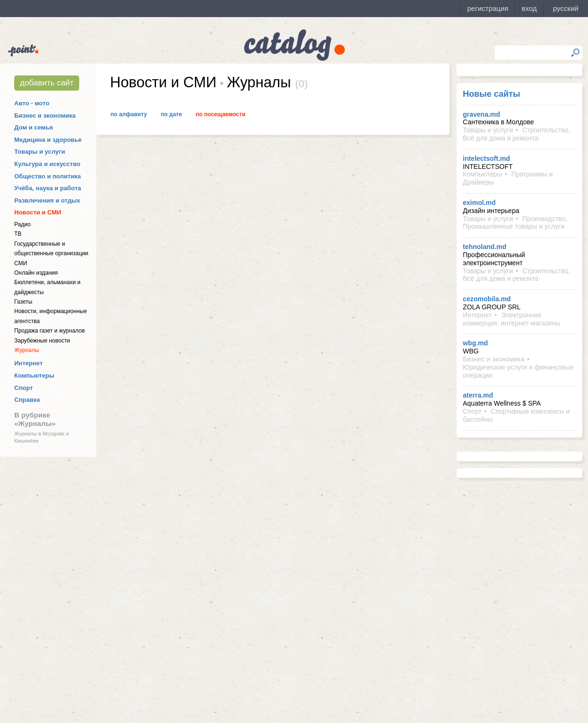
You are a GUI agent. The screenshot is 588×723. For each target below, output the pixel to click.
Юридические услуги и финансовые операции (518, 371)
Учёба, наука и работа (48, 188)
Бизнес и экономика (45, 116)
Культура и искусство (47, 164)
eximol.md (479, 203)
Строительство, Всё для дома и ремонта (517, 134)
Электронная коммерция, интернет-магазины (511, 319)
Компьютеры (34, 375)
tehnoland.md (485, 247)
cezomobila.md (487, 299)
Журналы (27, 350)
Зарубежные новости (42, 341)
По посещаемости (221, 114)
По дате (171, 114)
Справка (27, 400)
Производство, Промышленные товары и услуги (515, 223)
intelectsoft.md (487, 158)
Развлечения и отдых (47, 200)
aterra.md (478, 395)
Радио (23, 224)
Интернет (28, 363)
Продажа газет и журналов (50, 331)
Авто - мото (32, 103)
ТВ (18, 234)
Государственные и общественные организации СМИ (51, 254)
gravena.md (482, 114)
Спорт (23, 388)
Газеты (23, 302)
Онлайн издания (36, 273)
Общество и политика (48, 176)
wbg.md (475, 343)
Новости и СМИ (38, 212)
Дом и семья (34, 127)
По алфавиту (129, 114)
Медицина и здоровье (48, 140)
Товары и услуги (40, 152)
